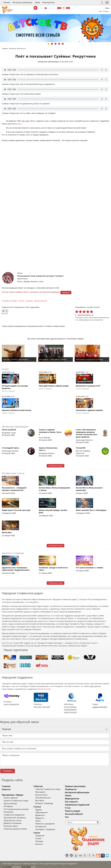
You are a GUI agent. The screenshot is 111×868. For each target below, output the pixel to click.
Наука (43, 821)
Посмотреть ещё (56, 466)
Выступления (47, 795)
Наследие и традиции (50, 829)
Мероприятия (48, 2)
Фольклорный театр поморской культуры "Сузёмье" (40, 276)
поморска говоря (10, 301)
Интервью (8, 806)
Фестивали (46, 792)
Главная (7, 2)
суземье (30, 301)
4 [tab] (59, 44)
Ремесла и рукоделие (50, 824)
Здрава (44, 810)
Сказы (42, 833)
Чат (100, 11)
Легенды (45, 841)
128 (59, 8)
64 (64, 8)
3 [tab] (56, 44)
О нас (78, 808)
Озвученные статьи (13, 820)
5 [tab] (63, 44)
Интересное (46, 827)
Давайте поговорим (13, 823)
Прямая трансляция (86, 786)
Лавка (37, 2)
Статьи (42, 807)
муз (68, 8)
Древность (45, 815)
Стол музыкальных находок (16, 809)
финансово (46, 689)
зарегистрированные (101, 317)
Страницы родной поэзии (15, 829)
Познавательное (48, 798)
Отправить (8, 771)
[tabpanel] (55, 28)
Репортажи (9, 812)
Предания (45, 836)
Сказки (44, 838)
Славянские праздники (14, 815)
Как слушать (82, 802)
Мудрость (45, 818)
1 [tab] (48, 44)
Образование (47, 812)
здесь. (20, 124)
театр (22, 301)
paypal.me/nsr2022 (100, 707)
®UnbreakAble (26, 865)
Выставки (45, 801)
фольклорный (41, 301)
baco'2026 (7, 865)
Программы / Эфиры (13, 795)
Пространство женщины (15, 818)
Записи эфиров (11, 798)
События (43, 786)
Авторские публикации (22, 2)
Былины (44, 844)
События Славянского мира (53, 789)
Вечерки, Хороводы (50, 803)
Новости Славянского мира (16, 801)
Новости (6, 789)
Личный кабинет (84, 814)
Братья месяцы (10, 804)
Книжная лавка (11, 826)
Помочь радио (83, 811)
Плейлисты (81, 789)
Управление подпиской (88, 805)
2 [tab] (52, 44)
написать (66, 293)
